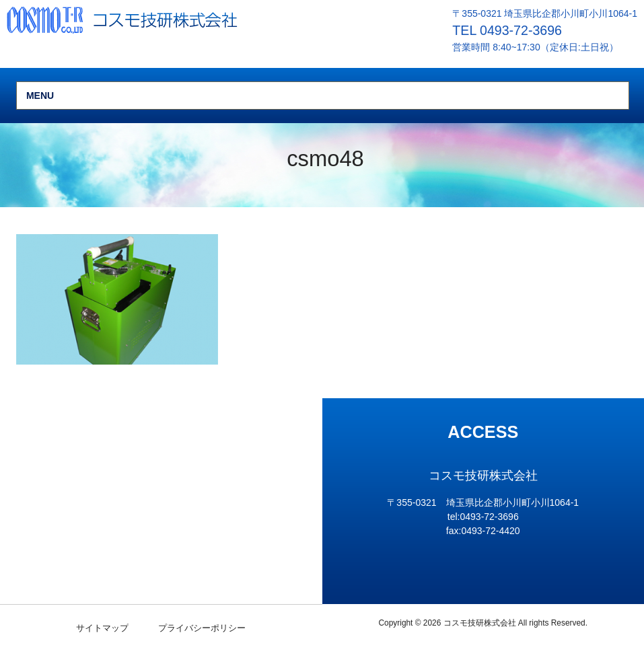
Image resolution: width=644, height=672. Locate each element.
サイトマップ (102, 628)
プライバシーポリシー (202, 628)
